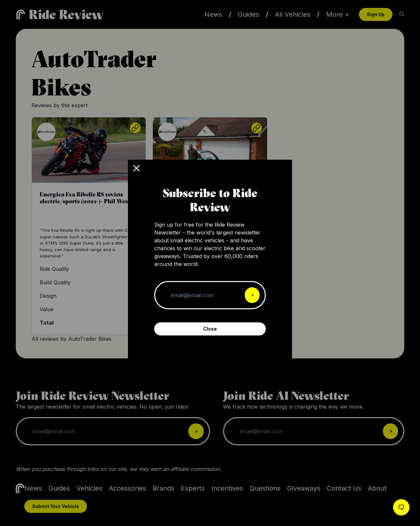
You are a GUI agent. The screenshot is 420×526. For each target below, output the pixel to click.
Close (210, 329)
